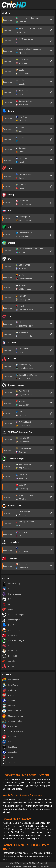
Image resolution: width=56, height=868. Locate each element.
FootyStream (44, 866)
